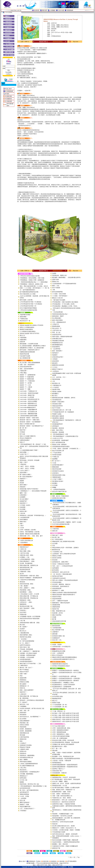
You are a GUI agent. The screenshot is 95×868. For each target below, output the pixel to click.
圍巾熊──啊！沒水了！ (27, 668)
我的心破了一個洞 (57, 535)
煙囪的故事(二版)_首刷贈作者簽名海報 (63, 541)
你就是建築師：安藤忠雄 (59, 773)
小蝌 (54, 290)
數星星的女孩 (56, 550)
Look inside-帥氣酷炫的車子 (28, 407)
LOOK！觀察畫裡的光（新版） (61, 734)
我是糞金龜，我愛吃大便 (59, 275)
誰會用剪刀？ (24, 503)
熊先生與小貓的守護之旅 (59, 491)
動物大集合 (23, 522)
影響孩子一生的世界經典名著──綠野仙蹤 (64, 676)
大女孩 (54, 463)
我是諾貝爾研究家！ (26, 807)
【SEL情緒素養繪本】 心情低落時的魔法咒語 (65, 436)
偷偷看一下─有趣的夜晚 (27, 377)
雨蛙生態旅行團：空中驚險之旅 (29, 596)
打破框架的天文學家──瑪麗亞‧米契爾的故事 (65, 846)
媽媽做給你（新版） (26, 600)
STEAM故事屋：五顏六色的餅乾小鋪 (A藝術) (65, 302)
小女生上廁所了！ (25, 470)
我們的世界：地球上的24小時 (61, 572)
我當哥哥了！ (24, 692)
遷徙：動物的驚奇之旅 (59, 611)
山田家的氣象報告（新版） (28, 559)
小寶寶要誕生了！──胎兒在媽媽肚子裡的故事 (33, 491)
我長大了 (22, 442)
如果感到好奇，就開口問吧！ (61, 562)
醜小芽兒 (55, 396)
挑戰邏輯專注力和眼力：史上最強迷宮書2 (32, 348)
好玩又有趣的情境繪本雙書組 (28, 308)
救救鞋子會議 (56, 703)
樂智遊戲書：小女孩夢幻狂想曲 (29, 344)
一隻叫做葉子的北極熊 (59, 300)
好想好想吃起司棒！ (58, 357)
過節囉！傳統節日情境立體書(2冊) (30, 534)
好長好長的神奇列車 (26, 367)
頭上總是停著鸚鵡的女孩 (27, 766)
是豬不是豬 (55, 279)
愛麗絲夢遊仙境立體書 (59, 651)
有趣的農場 (23, 340)
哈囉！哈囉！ (24, 674)
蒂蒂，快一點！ (57, 332)
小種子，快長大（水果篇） (28, 468)
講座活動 (9, 96)
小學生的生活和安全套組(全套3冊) (30, 276)
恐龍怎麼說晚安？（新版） (28, 561)
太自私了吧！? (24, 454)
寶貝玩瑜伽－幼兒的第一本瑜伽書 (30, 460)
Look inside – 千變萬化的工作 (28, 391)
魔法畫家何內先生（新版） (60, 746)
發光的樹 (55, 560)
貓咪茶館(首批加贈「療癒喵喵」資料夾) (64, 398)
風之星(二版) (56, 537)
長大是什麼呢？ (24, 499)
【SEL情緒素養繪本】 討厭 (60, 434)
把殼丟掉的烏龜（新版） (27, 584)
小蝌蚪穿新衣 (24, 666)
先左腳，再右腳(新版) (26, 563)
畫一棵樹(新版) (24, 698)
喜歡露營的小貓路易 (58, 418)
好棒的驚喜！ (24, 495)
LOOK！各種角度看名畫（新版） (62, 728)
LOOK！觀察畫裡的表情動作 (60, 730)
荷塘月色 (22, 688)
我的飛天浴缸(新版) (26, 637)
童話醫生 (55, 483)
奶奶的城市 (23, 713)
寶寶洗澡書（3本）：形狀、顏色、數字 (31, 536)
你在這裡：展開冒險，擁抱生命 (61, 584)
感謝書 (22, 481)
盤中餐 (54, 619)
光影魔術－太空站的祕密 (27, 657)
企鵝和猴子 (55, 632)
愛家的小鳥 (55, 282)
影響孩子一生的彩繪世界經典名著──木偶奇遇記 (66, 678)
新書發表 (9, 99)
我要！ (22, 524)
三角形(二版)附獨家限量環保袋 (29, 764)
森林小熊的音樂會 (57, 320)
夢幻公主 (22, 335)
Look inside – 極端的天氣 (27, 395)
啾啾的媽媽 (55, 467)
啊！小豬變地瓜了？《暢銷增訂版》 (30, 651)
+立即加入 (9, 74)
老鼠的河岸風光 (57, 597)
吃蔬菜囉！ (23, 507)
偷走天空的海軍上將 (58, 451)
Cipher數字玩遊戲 (25, 356)
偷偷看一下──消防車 (26, 387)
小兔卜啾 (22, 621)
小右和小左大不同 (57, 438)
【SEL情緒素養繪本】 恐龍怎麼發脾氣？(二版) (33, 786)
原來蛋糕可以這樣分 (58, 471)
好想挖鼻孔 (55, 473)
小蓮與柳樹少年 (57, 385)
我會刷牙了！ (24, 479)
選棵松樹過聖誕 (24, 794)
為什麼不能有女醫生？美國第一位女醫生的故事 (66, 788)
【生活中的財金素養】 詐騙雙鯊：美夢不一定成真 (67, 522)
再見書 (22, 483)
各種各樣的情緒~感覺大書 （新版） (30, 623)
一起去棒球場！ (57, 349)
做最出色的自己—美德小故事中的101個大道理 (66, 719)
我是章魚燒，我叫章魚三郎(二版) (29, 784)
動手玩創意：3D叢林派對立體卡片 (30, 350)
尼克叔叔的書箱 (57, 582)
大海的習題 (55, 529)
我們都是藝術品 (57, 763)
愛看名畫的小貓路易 (58, 416)
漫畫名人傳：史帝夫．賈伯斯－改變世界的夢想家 (67, 783)
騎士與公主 (23, 631)
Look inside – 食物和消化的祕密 (29, 393)
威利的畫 (55, 634)
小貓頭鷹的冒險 (24, 633)
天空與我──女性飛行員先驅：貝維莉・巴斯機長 (66, 830)
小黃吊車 (22, 513)
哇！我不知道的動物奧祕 (27, 641)
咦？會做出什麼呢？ (26, 475)
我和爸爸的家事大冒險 (59, 475)
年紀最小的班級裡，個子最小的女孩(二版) (32, 708)
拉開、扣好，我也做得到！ (28, 365)
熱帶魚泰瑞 (23, 778)
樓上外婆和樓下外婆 (58, 630)
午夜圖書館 (23, 706)
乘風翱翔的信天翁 (57, 343)
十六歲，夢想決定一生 (59, 711)
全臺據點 (53, 10)
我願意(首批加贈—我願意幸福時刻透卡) (64, 595)
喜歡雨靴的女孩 (24, 733)
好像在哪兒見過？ (57, 339)
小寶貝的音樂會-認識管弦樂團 (28, 416)
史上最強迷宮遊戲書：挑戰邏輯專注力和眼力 (33, 346)
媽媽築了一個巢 (24, 804)
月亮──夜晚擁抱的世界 (59, 322)
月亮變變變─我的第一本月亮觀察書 (30, 616)
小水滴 (22, 528)
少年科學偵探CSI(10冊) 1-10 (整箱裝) (31, 302)
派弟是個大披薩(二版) (59, 636)
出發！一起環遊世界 (58, 653)
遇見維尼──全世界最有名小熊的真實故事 (32, 700)
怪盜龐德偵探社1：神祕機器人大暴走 (63, 683)
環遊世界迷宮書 (24, 354)
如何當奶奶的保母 (25, 788)
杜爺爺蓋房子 (56, 638)
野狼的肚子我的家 (25, 747)
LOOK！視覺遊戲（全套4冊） (28, 530)
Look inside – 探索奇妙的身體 (28, 405)
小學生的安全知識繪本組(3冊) (28, 310)
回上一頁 (72, 857)
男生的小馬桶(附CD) (26, 438)
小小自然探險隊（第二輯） (60, 707)
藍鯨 (21, 741)
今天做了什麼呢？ (57, 479)
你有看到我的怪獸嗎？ (26, 661)
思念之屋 (22, 800)
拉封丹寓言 (23, 612)
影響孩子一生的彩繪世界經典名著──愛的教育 (65, 680)
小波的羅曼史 (24, 542)
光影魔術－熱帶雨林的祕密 (28, 655)
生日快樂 (55, 485)
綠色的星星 (55, 361)
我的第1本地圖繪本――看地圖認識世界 (31, 578)
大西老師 (55, 359)
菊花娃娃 (22, 582)
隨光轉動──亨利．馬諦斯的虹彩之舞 (63, 756)
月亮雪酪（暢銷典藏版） (27, 774)
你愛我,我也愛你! (25, 440)
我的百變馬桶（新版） (26, 635)
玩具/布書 (61, 10)
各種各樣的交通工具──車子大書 (62, 410)
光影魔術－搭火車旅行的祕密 (28, 653)
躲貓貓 (22, 782)
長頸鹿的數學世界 (57, 424)
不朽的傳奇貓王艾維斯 (59, 832)
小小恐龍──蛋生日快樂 (59, 294)
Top (78, 857)
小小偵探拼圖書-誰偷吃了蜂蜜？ (29, 450)
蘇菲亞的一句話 (24, 704)
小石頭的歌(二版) (57, 552)
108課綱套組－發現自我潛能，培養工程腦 (32, 278)
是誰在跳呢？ (24, 473)
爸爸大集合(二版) (25, 647)
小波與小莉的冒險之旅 (26, 540)
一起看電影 (23, 798)
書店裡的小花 (56, 383)
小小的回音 (55, 387)
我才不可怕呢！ (57, 408)
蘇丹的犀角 (55, 570)
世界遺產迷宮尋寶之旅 (26, 757)
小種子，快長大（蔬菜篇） (28, 466)
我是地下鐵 (55, 609)
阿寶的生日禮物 (24, 682)
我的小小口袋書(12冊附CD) (28, 436)
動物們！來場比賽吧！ (59, 402)
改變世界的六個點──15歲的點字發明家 (64, 804)
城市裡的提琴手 (24, 792)
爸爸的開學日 (56, 347)
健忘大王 (55, 701)
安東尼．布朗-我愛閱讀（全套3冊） (30, 532)
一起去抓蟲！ (24, 639)
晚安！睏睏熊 (24, 760)
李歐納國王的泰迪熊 (58, 341)
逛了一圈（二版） (57, 748)
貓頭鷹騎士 (55, 394)
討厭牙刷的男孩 (24, 737)
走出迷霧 (55, 543)
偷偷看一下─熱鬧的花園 (27, 379)
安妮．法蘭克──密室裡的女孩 (61, 794)
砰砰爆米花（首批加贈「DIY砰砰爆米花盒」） (33, 515)
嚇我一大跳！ (24, 493)
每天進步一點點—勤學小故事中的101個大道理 (66, 715)
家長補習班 (23, 715)
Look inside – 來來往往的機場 (28, 401)
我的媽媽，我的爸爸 (58, 428)
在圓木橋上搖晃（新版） (27, 555)
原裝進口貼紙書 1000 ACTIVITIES (30, 333)
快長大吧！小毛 (57, 640)
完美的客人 (23, 610)
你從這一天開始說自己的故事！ (61, 564)
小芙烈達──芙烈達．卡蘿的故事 (62, 761)
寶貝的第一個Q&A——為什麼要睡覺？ (31, 422)
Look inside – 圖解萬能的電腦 (28, 414)
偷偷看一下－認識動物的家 (28, 375)
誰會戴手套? (23, 501)
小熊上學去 (23, 768)
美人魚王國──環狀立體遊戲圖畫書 (30, 363)
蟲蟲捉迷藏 (23, 678)
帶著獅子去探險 (57, 414)
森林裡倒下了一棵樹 (58, 590)
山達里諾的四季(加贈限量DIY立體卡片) (63, 659)
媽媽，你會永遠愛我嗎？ (27, 690)
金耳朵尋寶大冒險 (57, 696)
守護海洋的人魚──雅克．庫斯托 (62, 798)
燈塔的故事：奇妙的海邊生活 (61, 586)
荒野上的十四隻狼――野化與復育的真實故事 (65, 580)
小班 (54, 381)
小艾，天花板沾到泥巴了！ (28, 809)
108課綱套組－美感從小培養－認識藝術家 (32, 280)
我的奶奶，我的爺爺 (58, 432)
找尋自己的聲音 (24, 725)
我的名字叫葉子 (24, 672)
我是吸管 (55, 355)
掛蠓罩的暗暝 (56, 607)
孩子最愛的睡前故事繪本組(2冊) (29, 292)
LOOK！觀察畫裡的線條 (59, 732)
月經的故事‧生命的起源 (59, 578)
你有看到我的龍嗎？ (26, 659)
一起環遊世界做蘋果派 (59, 489)
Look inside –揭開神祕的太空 (28, 403)
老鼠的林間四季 (57, 588)
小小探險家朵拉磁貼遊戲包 (28, 331)
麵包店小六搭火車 (57, 298)
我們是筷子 (55, 353)
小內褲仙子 (23, 743)
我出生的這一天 (57, 328)
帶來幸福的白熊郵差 (26, 762)
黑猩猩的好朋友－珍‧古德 (60, 786)
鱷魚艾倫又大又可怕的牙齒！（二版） (31, 663)
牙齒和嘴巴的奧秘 (25, 315)
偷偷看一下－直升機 (26, 383)
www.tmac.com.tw (16, 10)
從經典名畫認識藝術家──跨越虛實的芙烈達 (65, 767)
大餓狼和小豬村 (24, 749)
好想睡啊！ (23, 497)
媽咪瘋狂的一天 (24, 686)
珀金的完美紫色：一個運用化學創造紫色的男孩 (66, 842)
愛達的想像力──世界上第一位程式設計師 (64, 800)
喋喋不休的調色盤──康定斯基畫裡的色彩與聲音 (66, 758)
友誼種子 (22, 629)
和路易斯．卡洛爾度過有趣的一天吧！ (63, 814)
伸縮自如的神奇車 (57, 406)
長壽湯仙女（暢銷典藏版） (28, 755)
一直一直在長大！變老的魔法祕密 (62, 574)
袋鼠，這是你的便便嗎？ (27, 369)
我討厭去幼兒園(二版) (26, 606)
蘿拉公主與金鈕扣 (57, 655)
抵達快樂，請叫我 (57, 613)
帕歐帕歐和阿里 (57, 698)
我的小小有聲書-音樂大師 (27, 424)
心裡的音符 (23, 694)
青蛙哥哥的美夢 (57, 469)
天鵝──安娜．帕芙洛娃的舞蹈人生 (62, 796)
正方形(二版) (24, 780)
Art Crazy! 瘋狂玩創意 (58, 726)
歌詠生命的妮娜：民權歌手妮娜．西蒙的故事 (65, 840)
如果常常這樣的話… (25, 645)
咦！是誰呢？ (24, 627)
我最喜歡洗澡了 (24, 547)
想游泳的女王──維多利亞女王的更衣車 (64, 802)
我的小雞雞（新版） (26, 551)
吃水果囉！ (23, 509)
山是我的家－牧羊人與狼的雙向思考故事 (64, 554)
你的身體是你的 (57, 400)
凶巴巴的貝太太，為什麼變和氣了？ (30, 717)
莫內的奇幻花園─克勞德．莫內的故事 (63, 740)
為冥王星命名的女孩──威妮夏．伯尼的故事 (65, 834)
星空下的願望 (56, 288)
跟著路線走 (23, 680)
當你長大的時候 (57, 558)
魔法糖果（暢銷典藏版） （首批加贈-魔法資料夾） (67, 277)
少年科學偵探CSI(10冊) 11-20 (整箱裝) (31, 304)
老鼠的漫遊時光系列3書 (59, 621)
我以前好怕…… (24, 770)
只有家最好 (23, 811)
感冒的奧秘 (23, 317)
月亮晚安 (22, 432)
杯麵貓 (54, 487)
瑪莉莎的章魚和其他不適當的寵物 (30, 619)
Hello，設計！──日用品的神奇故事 (62, 566)
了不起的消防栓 (57, 453)
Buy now (76, 42)
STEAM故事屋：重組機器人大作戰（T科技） (65, 306)
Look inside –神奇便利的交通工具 (30, 399)
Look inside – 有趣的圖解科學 (28, 410)
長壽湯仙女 (23, 753)
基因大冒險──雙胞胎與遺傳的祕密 (62, 337)
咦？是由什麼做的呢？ (26, 477)
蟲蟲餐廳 (55, 459)
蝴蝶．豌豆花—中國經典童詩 (61, 496)
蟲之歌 (22, 574)
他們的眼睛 (55, 568)
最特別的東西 (56, 626)
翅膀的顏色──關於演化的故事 (61, 603)
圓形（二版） (56, 286)
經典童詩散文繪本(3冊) (59, 498)
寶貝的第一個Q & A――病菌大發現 (30, 420)
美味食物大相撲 (57, 404)
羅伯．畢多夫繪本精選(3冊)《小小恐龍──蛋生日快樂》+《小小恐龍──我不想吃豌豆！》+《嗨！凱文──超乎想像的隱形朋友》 (35, 288)
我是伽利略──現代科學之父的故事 (62, 816)
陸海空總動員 (24, 519)
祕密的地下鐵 (56, 848)
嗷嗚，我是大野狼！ (58, 430)
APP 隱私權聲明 (72, 861)
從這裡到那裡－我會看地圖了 (61, 440)
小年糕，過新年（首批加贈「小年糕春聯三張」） (67, 449)
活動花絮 (9, 101)
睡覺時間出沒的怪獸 (58, 365)
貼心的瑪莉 (23, 719)
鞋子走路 (22, 434)
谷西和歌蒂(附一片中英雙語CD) (61, 647)
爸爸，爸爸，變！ (25, 710)
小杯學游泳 (55, 371)
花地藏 (54, 617)
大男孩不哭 (55, 324)
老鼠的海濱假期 (57, 599)
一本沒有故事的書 (57, 312)
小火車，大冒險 (24, 796)
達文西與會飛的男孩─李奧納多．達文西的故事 (66, 742)
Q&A (8, 94)
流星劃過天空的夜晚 (26, 745)
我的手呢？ (23, 430)
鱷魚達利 (55, 363)
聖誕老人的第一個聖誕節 (59, 444)
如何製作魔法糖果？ (58, 465)
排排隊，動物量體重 (26, 731)
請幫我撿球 (55, 426)
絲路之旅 (55, 531)
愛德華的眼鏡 (56, 326)
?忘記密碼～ (9, 72)
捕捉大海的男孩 (57, 615)
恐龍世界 (22, 342)
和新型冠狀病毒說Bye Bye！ (60, 314)
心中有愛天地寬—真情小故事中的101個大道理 (66, 717)
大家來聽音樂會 (57, 628)
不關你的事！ (24, 371)
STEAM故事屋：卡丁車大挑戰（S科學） (64, 304)
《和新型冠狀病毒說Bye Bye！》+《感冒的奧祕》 (34, 282)
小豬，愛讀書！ (24, 586)
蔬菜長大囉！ (24, 511)
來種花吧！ (23, 487)
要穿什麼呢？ (24, 485)
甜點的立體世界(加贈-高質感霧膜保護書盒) (65, 657)
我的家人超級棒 (57, 392)
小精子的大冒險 (24, 553)
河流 (54, 546)
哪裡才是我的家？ (25, 802)
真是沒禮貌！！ (24, 452)
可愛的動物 (23, 338)
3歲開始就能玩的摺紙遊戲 (27, 352)
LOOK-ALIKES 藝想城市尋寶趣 (61, 736)
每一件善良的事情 (57, 539)
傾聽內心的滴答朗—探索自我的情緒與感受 (64, 593)
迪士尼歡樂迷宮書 (25, 358)
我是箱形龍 (23, 727)
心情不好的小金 (57, 330)
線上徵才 (9, 89)
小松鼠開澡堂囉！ (25, 517)
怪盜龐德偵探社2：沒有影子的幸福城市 (64, 685)
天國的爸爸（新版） (26, 572)
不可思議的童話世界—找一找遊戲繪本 (63, 412)
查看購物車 (70, 10)
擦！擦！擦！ (24, 428)
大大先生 (55, 367)
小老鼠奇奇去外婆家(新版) (27, 580)
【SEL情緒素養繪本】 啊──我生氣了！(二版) (33, 444)
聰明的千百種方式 (57, 369)
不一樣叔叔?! (24, 702)
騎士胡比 (22, 625)
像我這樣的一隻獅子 (58, 316)
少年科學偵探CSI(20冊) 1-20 (28, 306)
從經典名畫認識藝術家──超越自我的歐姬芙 (65, 765)
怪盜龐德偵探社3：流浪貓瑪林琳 (62, 687)
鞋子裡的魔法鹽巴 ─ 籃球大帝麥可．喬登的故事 (66, 779)
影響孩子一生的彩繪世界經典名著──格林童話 (65, 670)
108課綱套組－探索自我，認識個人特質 (31, 284)
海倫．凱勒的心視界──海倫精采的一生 (64, 790)
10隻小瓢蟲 (23, 373)
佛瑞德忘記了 (24, 776)
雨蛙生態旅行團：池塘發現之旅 (29, 565)
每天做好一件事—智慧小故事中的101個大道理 (66, 713)
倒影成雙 (55, 751)
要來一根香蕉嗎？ (57, 351)
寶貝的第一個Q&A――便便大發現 (29, 418)
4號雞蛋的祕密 (56, 477)
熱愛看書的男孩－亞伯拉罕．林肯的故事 (64, 777)
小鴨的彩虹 (23, 464)
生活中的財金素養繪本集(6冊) (61, 524)
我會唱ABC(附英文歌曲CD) (60, 664)
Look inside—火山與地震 (27, 397)
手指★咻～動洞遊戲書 (26, 649)
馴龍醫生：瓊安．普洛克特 (60, 844)
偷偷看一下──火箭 (25, 385)
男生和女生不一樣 (25, 321)
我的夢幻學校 (56, 389)
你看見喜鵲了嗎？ (57, 771)
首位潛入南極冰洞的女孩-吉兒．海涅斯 (63, 826)
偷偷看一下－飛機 (25, 389)
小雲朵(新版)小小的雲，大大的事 (29, 594)
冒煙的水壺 (23, 751)
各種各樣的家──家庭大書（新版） (30, 576)
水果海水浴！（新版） (26, 602)
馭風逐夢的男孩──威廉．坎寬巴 (62, 792)
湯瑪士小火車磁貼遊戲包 (27, 327)
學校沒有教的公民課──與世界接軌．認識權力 (65, 548)
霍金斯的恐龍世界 (25, 569)
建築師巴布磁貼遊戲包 (26, 329)
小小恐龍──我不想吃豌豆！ (60, 296)
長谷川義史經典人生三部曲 (28, 294)
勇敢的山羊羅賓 (57, 556)
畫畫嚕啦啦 (23, 604)
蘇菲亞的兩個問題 (57, 292)
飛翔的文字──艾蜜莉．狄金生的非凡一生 (64, 828)
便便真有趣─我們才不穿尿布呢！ (29, 489)
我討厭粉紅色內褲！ (58, 481)
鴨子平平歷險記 (24, 670)
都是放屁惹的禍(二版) (26, 567)
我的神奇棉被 (56, 379)
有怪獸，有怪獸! (57, 645)
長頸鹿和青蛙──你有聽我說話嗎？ (30, 772)
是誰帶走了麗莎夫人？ (59, 769)
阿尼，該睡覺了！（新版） (28, 588)
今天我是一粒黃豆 (25, 505)
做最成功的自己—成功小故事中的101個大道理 (66, 721)
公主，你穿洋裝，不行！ (59, 377)
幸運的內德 (23, 614)
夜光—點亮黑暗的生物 (59, 442)
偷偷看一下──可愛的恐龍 (27, 381)
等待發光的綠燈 (57, 455)
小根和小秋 (23, 549)
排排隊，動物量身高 (26, 729)
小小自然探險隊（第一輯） (60, 705)
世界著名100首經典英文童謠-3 (61, 666)
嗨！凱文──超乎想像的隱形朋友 (29, 790)
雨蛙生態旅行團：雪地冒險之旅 (29, 598)
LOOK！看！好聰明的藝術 (60, 738)
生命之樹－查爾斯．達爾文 (60, 781)
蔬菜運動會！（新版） (26, 592)
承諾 (21, 676)
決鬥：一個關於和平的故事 (60, 601)
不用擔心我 (55, 457)
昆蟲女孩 (55, 824)
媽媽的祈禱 (23, 739)
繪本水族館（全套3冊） (27, 300)
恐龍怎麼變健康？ (25, 721)
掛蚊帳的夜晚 (56, 605)
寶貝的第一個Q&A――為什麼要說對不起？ (32, 426)
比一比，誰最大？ (25, 643)
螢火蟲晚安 (23, 684)
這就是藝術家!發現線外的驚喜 (61, 446)
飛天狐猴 (22, 735)
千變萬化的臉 (24, 319)
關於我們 (45, 10)
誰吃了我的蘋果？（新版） (28, 608)
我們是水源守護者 (57, 576)
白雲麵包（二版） (25, 557)
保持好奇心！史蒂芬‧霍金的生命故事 (63, 822)
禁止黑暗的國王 (57, 318)
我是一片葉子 (24, 462)
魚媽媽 (54, 273)
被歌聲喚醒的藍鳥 (57, 345)
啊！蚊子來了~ (57, 461)
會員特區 (37, 10)
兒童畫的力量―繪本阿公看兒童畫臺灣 (63, 744)
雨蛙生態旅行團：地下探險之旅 (29, 696)
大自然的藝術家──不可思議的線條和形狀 (64, 284)
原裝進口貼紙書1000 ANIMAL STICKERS (32, 325)
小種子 (22, 526)
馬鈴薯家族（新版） (26, 590)
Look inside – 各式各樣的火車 (28, 412)
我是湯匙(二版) (24, 723)
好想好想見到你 (57, 334)
